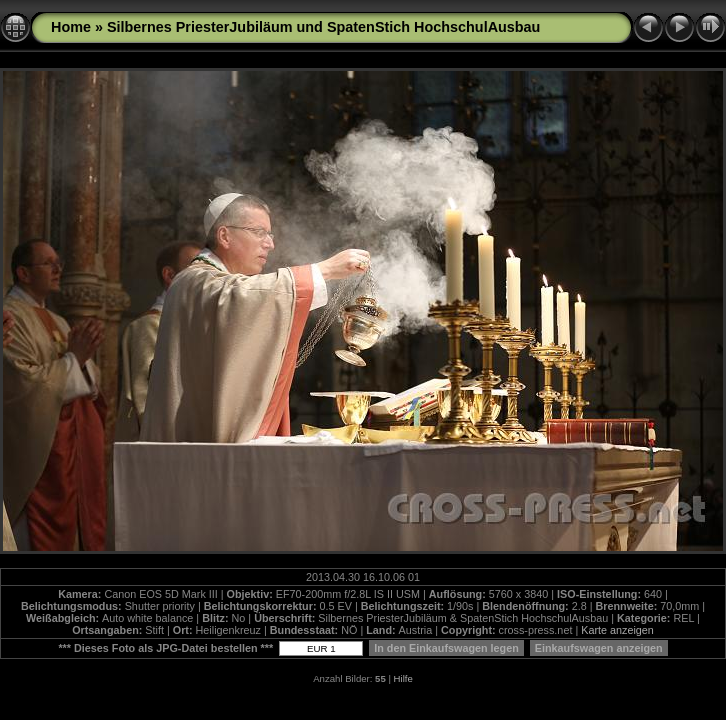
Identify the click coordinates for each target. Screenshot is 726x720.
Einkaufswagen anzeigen (599, 648)
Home (71, 27)
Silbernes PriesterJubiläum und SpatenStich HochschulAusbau (323, 27)
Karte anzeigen (617, 630)
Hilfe (403, 678)
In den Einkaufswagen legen (446, 648)
